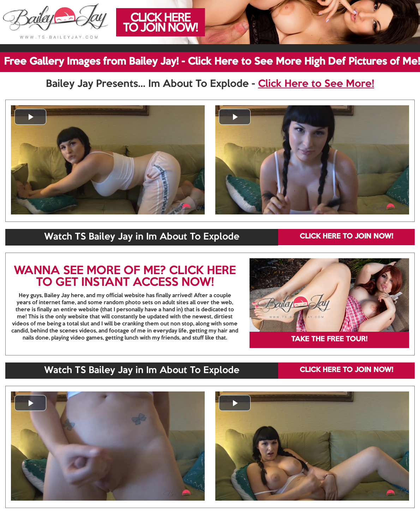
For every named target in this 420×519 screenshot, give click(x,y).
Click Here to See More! (316, 84)
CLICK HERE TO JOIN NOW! (346, 237)
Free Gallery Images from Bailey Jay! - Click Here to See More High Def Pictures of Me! (212, 62)
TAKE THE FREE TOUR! (329, 340)
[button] (30, 117)
